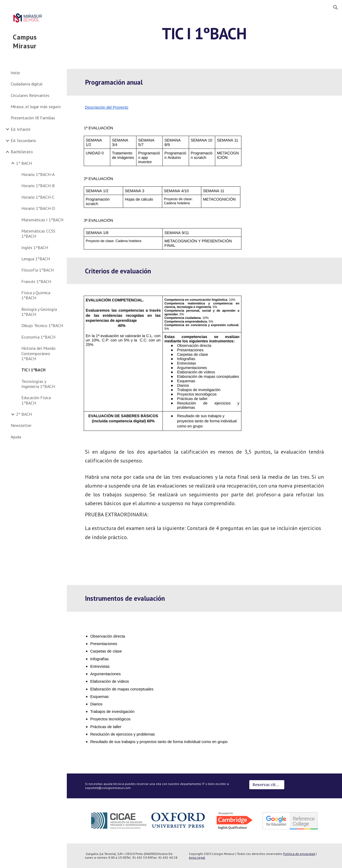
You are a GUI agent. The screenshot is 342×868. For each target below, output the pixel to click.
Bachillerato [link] (22, 152)
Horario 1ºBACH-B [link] (38, 186)
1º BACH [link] (24, 163)
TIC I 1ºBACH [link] (33, 370)
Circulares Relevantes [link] (30, 95)
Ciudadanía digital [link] (27, 84)
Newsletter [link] (21, 425)
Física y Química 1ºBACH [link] (36, 295)
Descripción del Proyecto (107, 107)
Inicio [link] (15, 73)
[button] (336, 7)
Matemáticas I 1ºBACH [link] (42, 220)
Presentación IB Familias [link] (33, 118)
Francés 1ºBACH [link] (36, 281)
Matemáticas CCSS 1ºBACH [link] (38, 233)
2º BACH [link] (24, 414)
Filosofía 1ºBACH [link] (38, 270)
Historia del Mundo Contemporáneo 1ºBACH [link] (38, 353)
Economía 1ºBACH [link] (38, 337)
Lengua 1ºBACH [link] (36, 259)
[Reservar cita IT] (267, 785)
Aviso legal (197, 857)
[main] (204, 38)
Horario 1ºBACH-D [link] (38, 208)
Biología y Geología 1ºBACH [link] (39, 312)
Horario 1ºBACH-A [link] (38, 174)
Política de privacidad (299, 854)
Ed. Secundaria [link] (23, 140)
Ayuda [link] (16, 437)
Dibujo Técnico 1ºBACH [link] (42, 325)
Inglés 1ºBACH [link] (35, 248)
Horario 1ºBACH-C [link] (38, 197)
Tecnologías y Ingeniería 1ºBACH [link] (38, 384)
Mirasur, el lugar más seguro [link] (36, 107)
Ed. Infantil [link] (21, 129)
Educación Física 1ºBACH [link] (36, 400)
